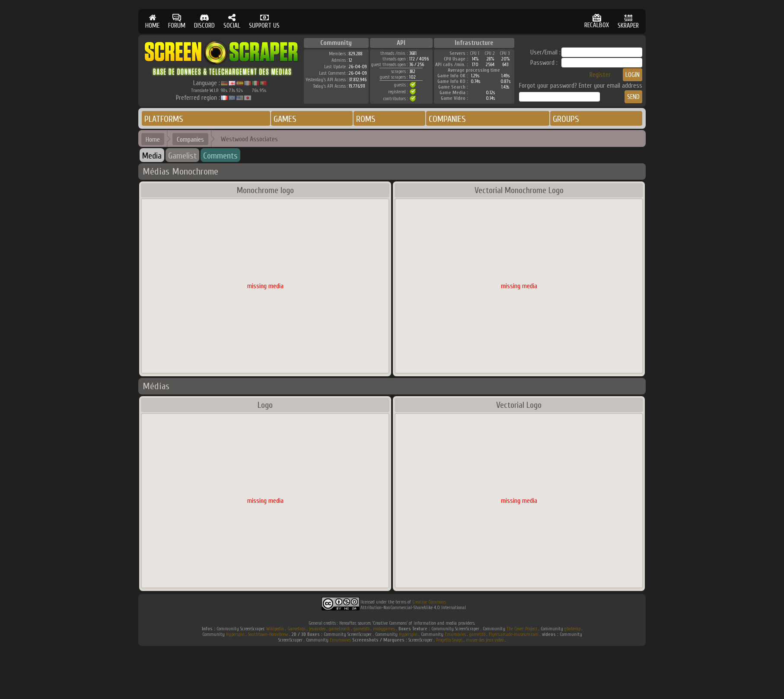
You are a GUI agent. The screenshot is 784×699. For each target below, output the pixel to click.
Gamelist (182, 156)
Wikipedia (275, 629)
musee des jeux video (485, 640)
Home (153, 140)
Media (152, 156)
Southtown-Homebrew (268, 634)
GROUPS (566, 119)
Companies (190, 140)
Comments (220, 156)
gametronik (339, 629)
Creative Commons (429, 602)
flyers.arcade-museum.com (514, 634)
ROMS (366, 119)
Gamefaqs (296, 629)
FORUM (177, 21)
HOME (152, 21)
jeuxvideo (317, 629)
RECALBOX (597, 21)
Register (600, 75)
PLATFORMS (164, 119)
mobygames (384, 629)
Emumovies (455, 634)
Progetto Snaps (449, 640)
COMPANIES (447, 119)
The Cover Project (522, 629)
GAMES (285, 119)
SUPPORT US (264, 21)
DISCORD (204, 21)
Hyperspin (235, 634)
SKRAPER (628, 21)
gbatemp (572, 629)
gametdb (362, 629)
